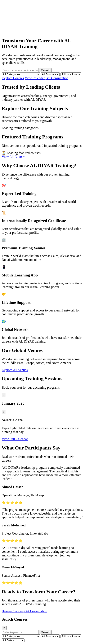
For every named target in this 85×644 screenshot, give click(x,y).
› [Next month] (4, 412)
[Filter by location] (71, 74)
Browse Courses (13, 611)
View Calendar (35, 78)
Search (46, 70)
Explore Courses (13, 78)
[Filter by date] (13, 640)
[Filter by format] (50, 74)
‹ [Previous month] (4, 395)
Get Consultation (57, 78)
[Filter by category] (21, 74)
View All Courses (14, 157)
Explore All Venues (15, 370)
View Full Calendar (15, 439)
